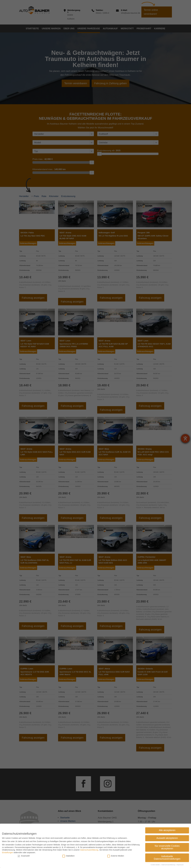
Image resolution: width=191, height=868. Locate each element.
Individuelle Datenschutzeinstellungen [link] (167, 858)
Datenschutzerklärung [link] (89, 850)
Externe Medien (116, 856)
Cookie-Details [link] (155, 865)
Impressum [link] (180, 865)
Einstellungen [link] (8, 853)
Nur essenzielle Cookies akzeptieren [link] (167, 847)
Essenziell (24, 856)
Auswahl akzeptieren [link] (167, 838)
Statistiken (69, 856)
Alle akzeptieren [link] (167, 830)
